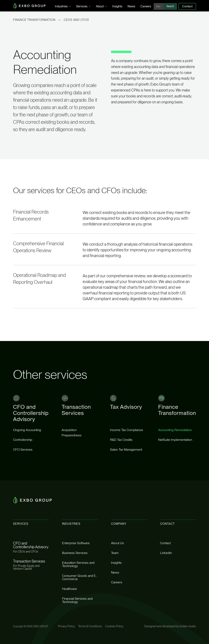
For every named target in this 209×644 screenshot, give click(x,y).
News (131, 6)
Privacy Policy (66, 626)
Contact (187, 6)
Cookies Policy (114, 626)
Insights (117, 6)
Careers (146, 6)
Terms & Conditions (90, 626)
